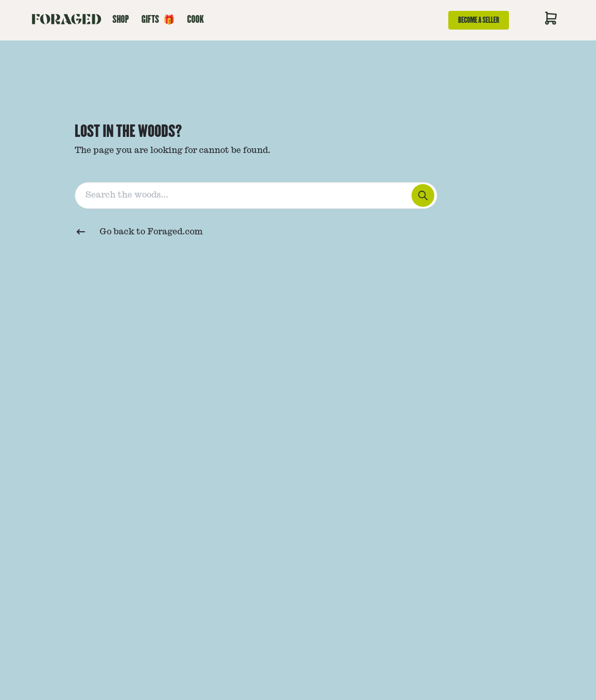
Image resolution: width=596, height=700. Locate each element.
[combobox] (298, 193)
